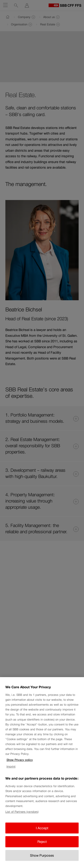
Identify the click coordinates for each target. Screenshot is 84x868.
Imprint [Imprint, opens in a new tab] (11, 773)
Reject (42, 848)
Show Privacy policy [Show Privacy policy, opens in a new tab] (20, 766)
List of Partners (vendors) (22, 818)
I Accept (42, 834)
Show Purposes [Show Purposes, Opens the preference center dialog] (42, 861)
